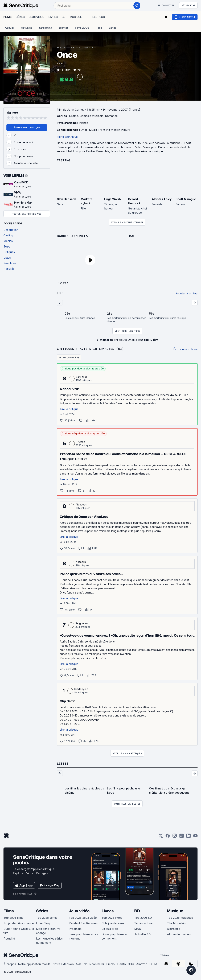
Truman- (81, 441)
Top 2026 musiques (180, 917)
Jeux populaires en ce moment (84, 936)
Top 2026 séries (47, 917)
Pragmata (75, 928)
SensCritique (63, 48)
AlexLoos (81, 504)
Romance (111, 116)
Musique (175, 910)
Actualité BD (142, 934)
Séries (42, 910)
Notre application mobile (34, 963)
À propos (10, 963)
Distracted (174, 928)
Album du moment (179, 934)
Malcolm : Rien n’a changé (48, 930)
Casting (64, 160)
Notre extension (63, 963)
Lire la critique (69, 409)
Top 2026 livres (112, 917)
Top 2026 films (13, 917)
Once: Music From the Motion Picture (105, 130)
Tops (61, 293)
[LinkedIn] (188, 836)
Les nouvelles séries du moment (49, 940)
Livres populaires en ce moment (115, 936)
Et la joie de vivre (113, 923)
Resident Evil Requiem (83, 923)
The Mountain (176, 923)
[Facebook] (168, 836)
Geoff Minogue (186, 199)
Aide (79, 963)
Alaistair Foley (162, 199)
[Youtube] (195, 836)
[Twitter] (161, 836)
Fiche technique (67, 137)
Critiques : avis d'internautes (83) (93, 348)
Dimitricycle (81, 688)
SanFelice (82, 376)
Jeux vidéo (79, 910)
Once (93, 48)
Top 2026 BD (143, 917)
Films (75, 48)
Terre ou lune (143, 923)
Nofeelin (81, 561)
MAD (138, 928)
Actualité (9, 938)
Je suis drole (110, 928)
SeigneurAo (82, 623)
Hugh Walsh (112, 199)
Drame (84, 48)
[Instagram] (175, 836)
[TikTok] (182, 836)
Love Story (43, 923)
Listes (63, 763)
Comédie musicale (92, 116)
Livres (108, 910)
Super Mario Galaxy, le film (19, 930)
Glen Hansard (66, 199)
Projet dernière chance (19, 923)
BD (137, 910)
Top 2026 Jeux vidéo (83, 917)
